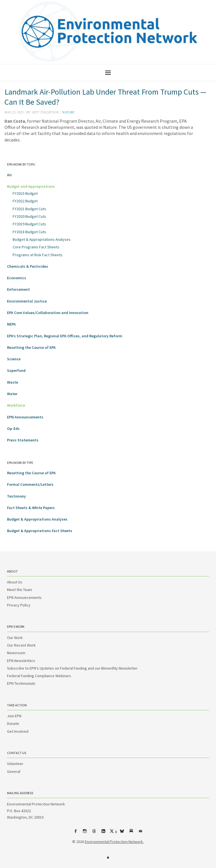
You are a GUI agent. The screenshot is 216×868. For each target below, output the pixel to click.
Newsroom (16, 653)
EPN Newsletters (21, 661)
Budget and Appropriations (31, 186)
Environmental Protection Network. (114, 842)
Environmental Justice (27, 301)
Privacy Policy (19, 605)
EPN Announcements (25, 417)
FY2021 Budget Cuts (29, 209)
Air (9, 175)
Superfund (16, 370)
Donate (13, 723)
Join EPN (14, 716)
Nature (68, 112)
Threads (94, 833)
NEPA (11, 324)
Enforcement (18, 289)
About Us (15, 582)
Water (12, 394)
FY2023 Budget (25, 193)
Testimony (16, 496)
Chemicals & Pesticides (28, 266)
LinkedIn (103, 833)
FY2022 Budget (25, 201)
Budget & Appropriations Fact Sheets (40, 531)
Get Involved (18, 731)
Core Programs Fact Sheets (36, 247)
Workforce (16, 405)
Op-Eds (13, 429)
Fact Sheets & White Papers (31, 508)
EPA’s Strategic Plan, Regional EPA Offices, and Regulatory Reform (65, 336)
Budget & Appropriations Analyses (42, 239)
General (14, 771)
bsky (122, 833)
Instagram (85, 833)
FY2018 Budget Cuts (29, 232)
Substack (131, 833)
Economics (17, 278)
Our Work (15, 638)
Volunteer (15, 764)
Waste (13, 382)
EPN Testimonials (21, 683)
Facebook (76, 833)
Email (141, 833)
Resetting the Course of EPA (31, 347)
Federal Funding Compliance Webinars (39, 676)
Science (14, 359)
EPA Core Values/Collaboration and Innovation (48, 313)
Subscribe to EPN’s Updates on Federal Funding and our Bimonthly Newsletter (72, 668)
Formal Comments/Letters (30, 484)
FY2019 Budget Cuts (29, 224)
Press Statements (23, 440)
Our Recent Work (21, 645)
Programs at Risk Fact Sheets (38, 255)
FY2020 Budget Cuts (29, 216)
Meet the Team (20, 590)
